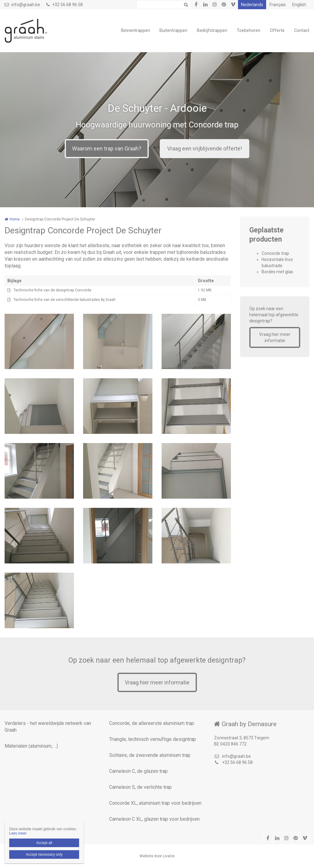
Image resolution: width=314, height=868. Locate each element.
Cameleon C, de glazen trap (138, 771)
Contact (302, 30)
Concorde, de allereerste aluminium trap (152, 723)
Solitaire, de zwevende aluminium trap (150, 755)
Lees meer (18, 833)
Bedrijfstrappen (212, 30)
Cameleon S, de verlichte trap (140, 787)
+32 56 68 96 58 (65, 5)
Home (15, 219)
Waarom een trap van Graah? (107, 148)
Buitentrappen (173, 30)
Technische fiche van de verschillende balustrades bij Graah (65, 300)
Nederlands (252, 5)
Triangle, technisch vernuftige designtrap (153, 739)
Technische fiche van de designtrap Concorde (52, 290)
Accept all (44, 843)
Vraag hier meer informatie (275, 337)
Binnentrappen (136, 30)
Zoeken (186, 5)
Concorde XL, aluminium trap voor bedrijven (155, 803)
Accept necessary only (44, 854)
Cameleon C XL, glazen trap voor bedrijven (154, 819)
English (299, 5)
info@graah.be (22, 5)
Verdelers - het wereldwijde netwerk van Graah (48, 727)
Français (278, 5)
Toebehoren (249, 30)
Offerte (277, 30)
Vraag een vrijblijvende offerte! (205, 148)
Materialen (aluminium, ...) (31, 746)
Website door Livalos (157, 856)
